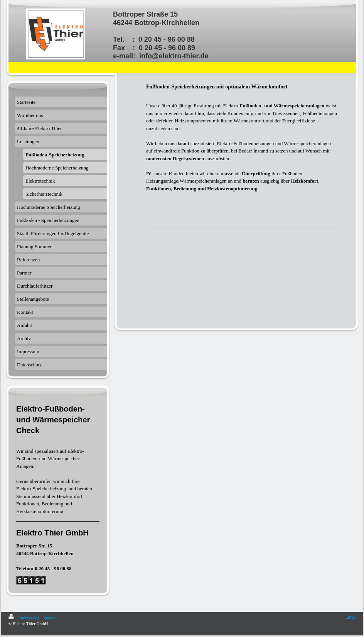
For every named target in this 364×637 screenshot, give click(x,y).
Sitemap (49, 618)
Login (351, 617)
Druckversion (24, 618)
